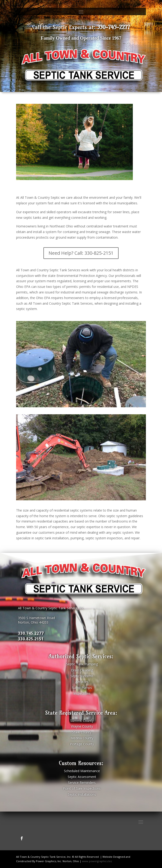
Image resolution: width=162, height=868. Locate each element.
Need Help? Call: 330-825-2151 (81, 253)
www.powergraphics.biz (97, 861)
